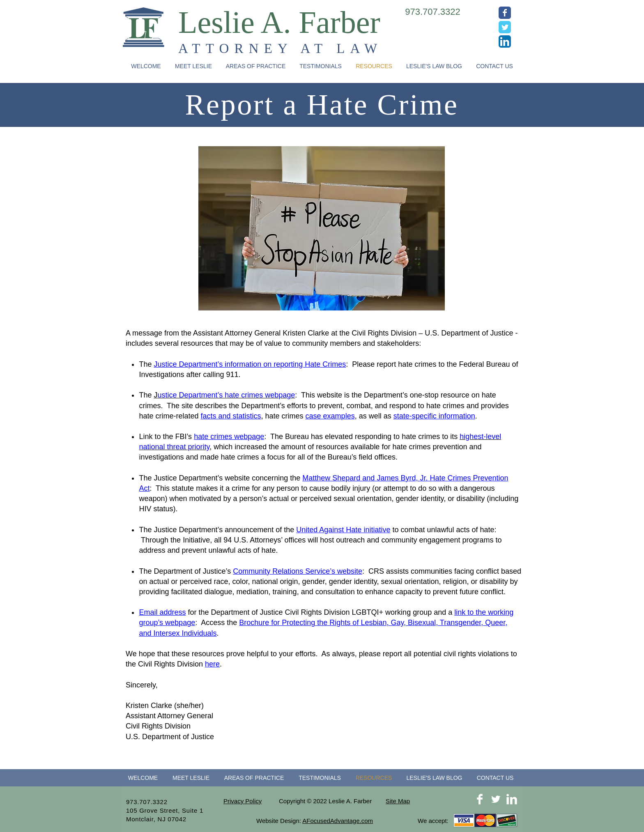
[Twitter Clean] (496, 799)
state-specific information (434, 416)
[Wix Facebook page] (505, 13)
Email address (162, 612)
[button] (256, 66)
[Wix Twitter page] (505, 27)
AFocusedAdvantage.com (338, 821)
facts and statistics (231, 416)
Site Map (398, 801)
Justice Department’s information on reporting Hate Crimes (250, 364)
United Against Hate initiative (343, 530)
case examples (330, 416)
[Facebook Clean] (480, 799)
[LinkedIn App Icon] (505, 41)
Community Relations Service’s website (298, 571)
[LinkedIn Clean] (512, 799)
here (212, 664)
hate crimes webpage (229, 437)
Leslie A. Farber (279, 22)
